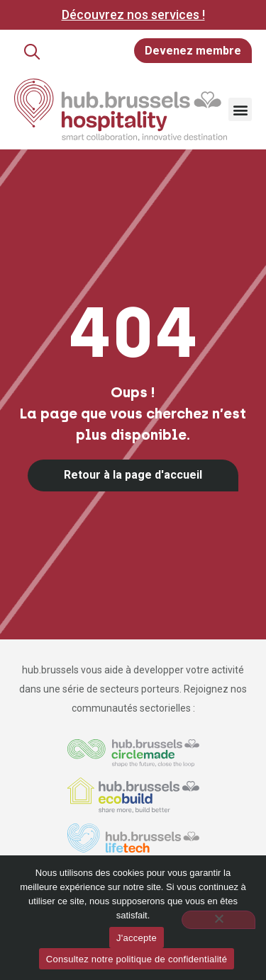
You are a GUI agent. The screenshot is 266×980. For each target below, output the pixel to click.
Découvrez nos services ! (133, 15)
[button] (32, 52)
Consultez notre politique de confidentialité (137, 959)
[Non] (218, 920)
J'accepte (137, 938)
